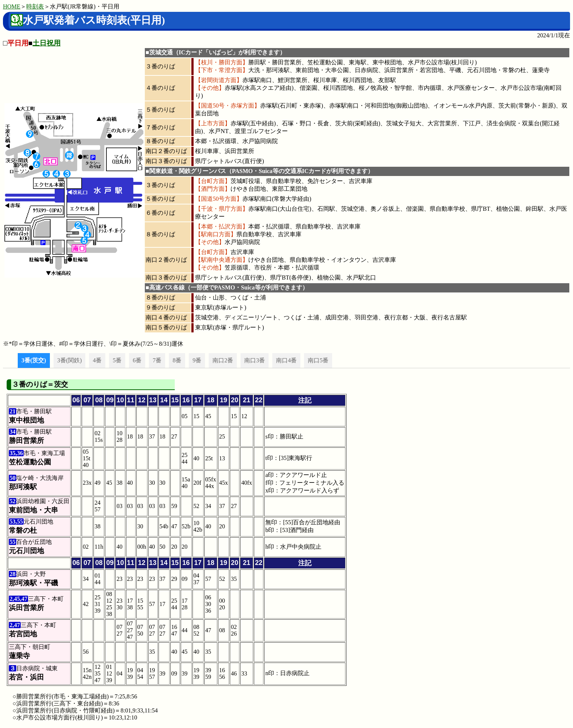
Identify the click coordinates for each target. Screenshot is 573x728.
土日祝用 (47, 43)
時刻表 (35, 6)
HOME (12, 6)
